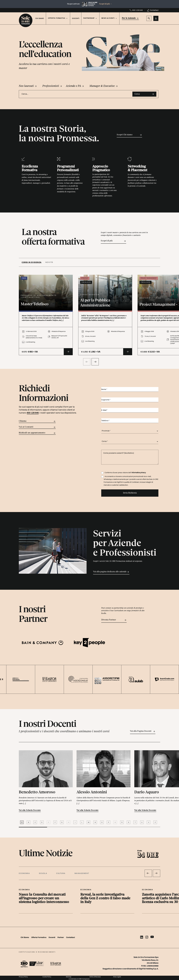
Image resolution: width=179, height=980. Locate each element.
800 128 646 (137, 10)
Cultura (61, 873)
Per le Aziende (130, 18)
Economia (24, 873)
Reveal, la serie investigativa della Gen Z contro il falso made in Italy (105, 898)
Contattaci (154, 10)
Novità (49, 262)
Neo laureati (28, 86)
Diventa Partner (114, 620)
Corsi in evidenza (32, 262)
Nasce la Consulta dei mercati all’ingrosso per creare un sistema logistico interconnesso (44, 898)
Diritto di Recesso (95, 977)
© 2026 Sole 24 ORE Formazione (79, 979)
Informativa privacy (139, 473)
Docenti (76, 18)
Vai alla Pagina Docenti (143, 731)
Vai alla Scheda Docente (30, 810)
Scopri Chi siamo (129, 135)
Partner (61, 937)
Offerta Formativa (39, 937)
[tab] (33, 262)
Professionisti (52, 86)
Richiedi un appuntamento (37, 433)
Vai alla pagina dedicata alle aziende (111, 572)
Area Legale (117, 977)
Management (82, 873)
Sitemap (69, 977)
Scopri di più (106, 4)
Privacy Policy (23, 977)
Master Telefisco (35, 304)
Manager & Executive (104, 86)
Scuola (43, 873)
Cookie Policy (47, 977)
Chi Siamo (40, 18)
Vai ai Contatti (37, 427)
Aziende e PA (75, 86)
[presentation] (87, 362)
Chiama (37, 421)
